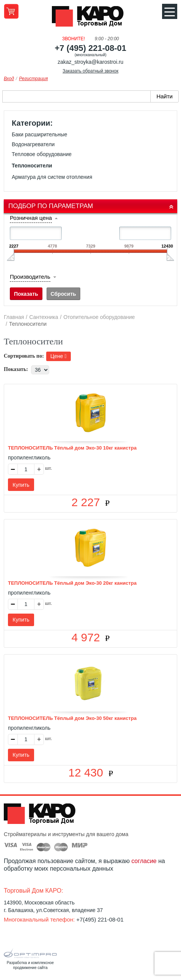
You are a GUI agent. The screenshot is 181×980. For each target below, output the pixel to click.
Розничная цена (31, 218)
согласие (144, 861)
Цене (59, 356)
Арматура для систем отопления (52, 177)
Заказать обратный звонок (90, 71)
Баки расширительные (40, 134)
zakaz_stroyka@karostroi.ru (90, 62)
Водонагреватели (33, 144)
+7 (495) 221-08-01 (91, 48)
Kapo (90, 19)
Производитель (30, 277)
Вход (9, 79)
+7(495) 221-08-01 (100, 919)
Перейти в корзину (11, 11)
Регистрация (33, 79)
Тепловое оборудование (42, 154)
